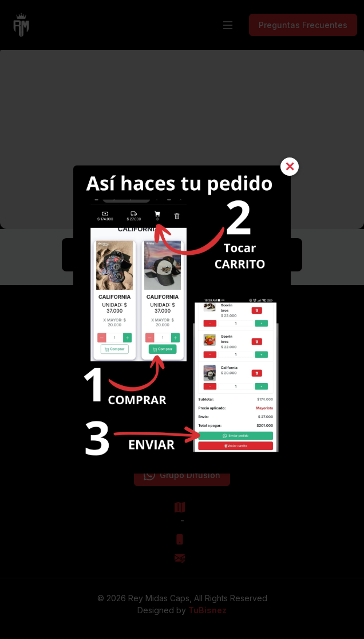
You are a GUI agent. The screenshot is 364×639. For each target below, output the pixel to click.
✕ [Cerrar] (290, 167)
